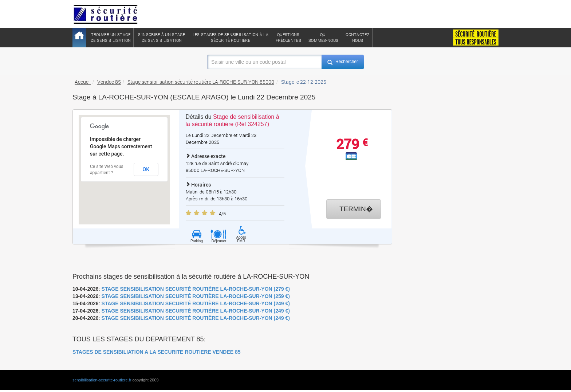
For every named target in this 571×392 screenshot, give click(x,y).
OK (146, 169)
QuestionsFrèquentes (288, 37)
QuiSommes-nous (323, 37)
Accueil (83, 82)
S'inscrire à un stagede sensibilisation (162, 37)
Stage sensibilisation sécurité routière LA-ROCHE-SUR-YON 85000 (201, 82)
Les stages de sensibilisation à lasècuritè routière (231, 37)
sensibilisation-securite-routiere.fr (102, 380)
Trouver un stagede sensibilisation (111, 37)
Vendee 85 (109, 82)
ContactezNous (358, 37)
